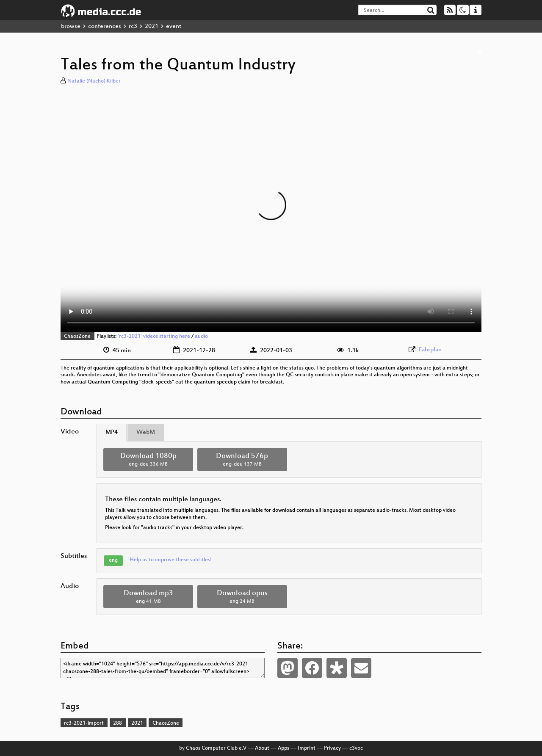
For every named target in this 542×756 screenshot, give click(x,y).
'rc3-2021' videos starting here (154, 337)
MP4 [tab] (112, 432)
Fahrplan (430, 350)
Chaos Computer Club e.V (216, 748)
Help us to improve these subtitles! (171, 560)
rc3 (133, 26)
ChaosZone (77, 337)
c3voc (356, 748)
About (262, 748)
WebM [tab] (146, 432)
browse (71, 26)
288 (118, 723)
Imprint (307, 748)
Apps (283, 748)
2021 (152, 26)
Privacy (332, 748)
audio (201, 337)
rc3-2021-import (84, 723)
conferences (105, 26)
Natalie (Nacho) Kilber (94, 81)
